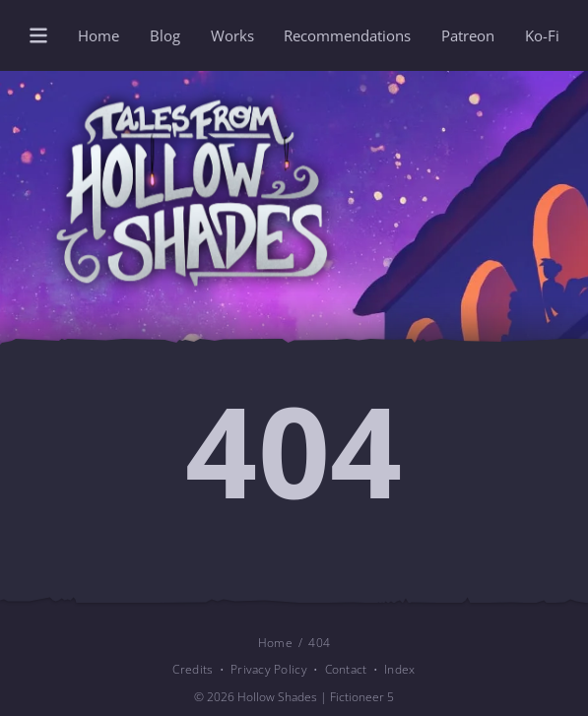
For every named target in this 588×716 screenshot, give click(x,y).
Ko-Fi (542, 35)
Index (399, 668)
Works (232, 35)
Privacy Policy (269, 668)
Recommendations (347, 35)
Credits (193, 668)
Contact (346, 668)
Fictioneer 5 (362, 697)
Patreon (468, 35)
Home (98, 35)
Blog (165, 35)
